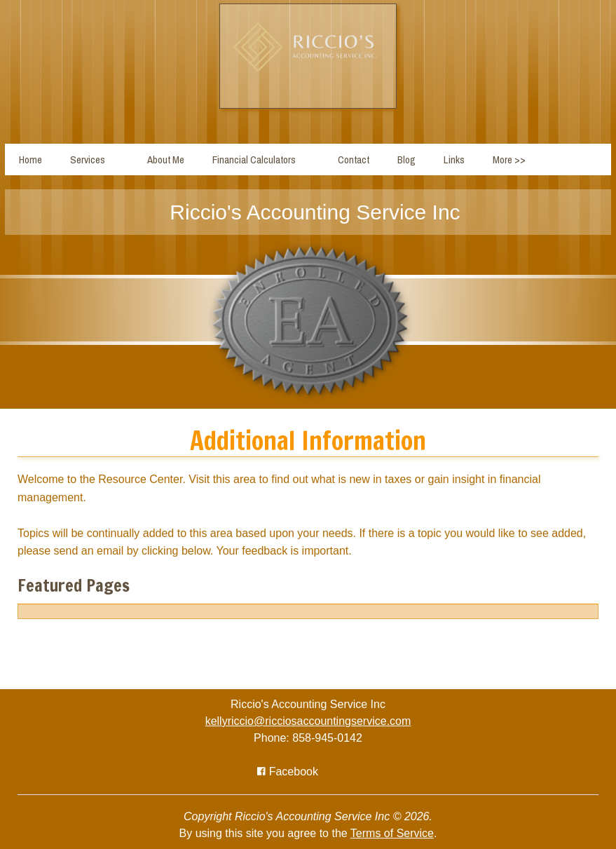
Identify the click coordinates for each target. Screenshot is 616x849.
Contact (354, 159)
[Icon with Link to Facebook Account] (288, 772)
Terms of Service (392, 833)
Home (30, 159)
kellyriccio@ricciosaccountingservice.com (308, 721)
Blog (406, 159)
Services (88, 159)
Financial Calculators (254, 159)
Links (454, 159)
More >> (509, 159)
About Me (166, 159)
